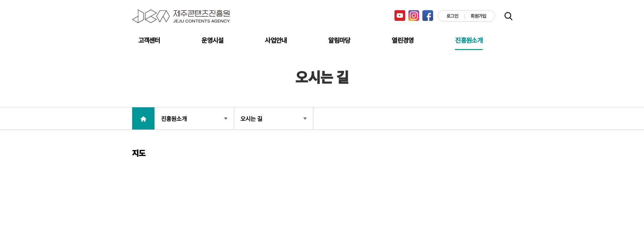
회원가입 (478, 16)
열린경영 (403, 40)
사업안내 (276, 40)
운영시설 (212, 40)
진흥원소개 (469, 40)
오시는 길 (273, 118)
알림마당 (339, 40)
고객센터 (149, 40)
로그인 (452, 16)
